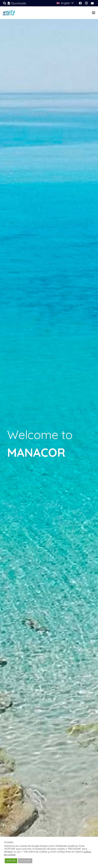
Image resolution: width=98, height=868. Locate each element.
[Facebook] (80, 3)
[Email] (92, 3)
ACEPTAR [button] (11, 861)
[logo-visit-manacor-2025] (9, 13)
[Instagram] (86, 3)
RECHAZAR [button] (25, 861)
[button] (65, 3)
